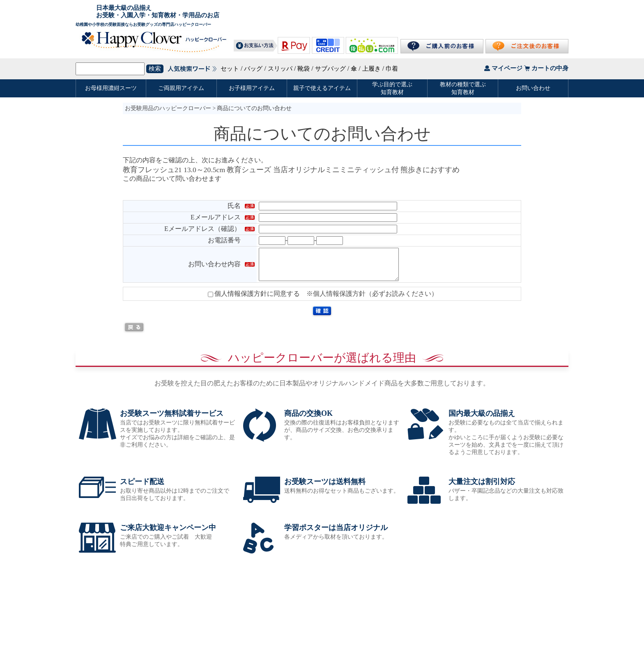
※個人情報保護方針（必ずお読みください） (372, 300)
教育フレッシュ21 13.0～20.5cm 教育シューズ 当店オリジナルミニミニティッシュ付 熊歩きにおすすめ (291, 170)
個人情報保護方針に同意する (254, 300)
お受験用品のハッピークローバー (168, 108)
